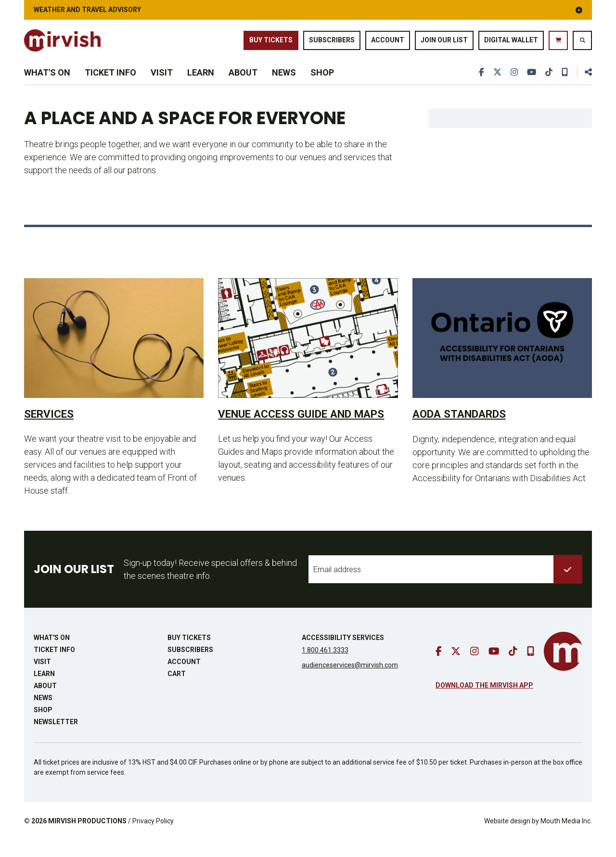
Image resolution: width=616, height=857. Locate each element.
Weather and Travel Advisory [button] (308, 10)
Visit (162, 83)
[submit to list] (568, 586)
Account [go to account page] (388, 43)
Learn (201, 83)
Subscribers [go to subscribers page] (332, 43)
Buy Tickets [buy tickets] (271, 43)
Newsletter (56, 738)
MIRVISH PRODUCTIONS (87, 837)
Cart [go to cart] (177, 690)
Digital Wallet (511, 43)
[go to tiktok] (548, 83)
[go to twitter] (495, 83)
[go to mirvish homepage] (563, 668)
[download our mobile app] (565, 83)
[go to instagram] (513, 83)
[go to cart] (558, 43)
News (284, 83)
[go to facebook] (479, 83)
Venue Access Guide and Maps (291, 436)
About (243, 83)
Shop (322, 83)
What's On (47, 83)
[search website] (582, 43)
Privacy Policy (153, 837)
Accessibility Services (343, 654)
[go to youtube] (530, 83)
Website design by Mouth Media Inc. (538, 837)
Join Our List (444, 43)
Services (51, 429)
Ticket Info (110, 83)
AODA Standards (464, 429)
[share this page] (584, 83)
